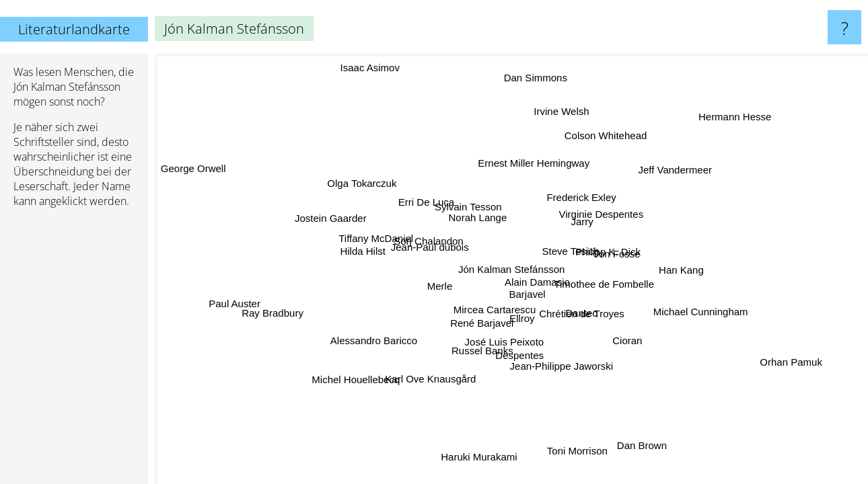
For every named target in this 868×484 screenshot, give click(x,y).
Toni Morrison (577, 451)
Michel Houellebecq (358, 381)
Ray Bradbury (274, 314)
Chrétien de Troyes (582, 313)
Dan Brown (646, 444)
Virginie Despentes (601, 214)
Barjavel (527, 295)
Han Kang (681, 270)
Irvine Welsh (566, 112)
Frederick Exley (581, 197)
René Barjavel (482, 323)
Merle (439, 286)
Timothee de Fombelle (604, 284)
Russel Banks (480, 350)
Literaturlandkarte (74, 29)
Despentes (517, 354)
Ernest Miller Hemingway (535, 163)
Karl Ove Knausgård (430, 379)
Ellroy (517, 318)
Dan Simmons (538, 78)
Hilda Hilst (362, 252)
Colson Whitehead (603, 135)
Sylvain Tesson (468, 207)
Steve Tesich (570, 250)
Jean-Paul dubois (429, 247)
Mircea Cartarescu (494, 310)
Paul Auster (234, 301)
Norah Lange (479, 217)
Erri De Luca (426, 202)
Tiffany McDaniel (376, 238)
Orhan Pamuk (792, 361)
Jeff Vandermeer (674, 169)
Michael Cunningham (700, 312)
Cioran (628, 339)
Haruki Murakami (485, 457)
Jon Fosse (617, 254)
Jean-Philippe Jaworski (562, 365)
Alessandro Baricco (374, 341)
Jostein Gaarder (330, 219)
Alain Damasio (539, 283)
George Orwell (195, 166)
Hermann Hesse (737, 117)
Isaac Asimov (374, 66)
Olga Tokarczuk (363, 184)
